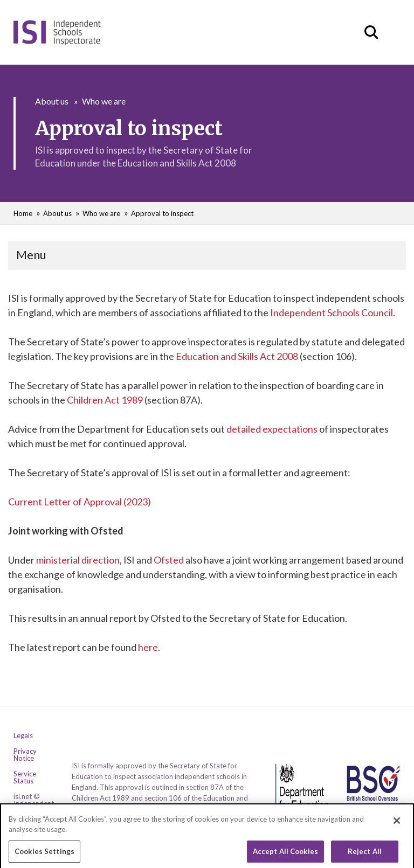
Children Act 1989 (105, 400)
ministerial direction (78, 560)
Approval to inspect (162, 213)
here (148, 647)
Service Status (25, 777)
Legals (23, 736)
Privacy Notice (25, 755)
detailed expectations (272, 429)
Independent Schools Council (332, 313)
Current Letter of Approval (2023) (80, 502)
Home (23, 213)
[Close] (397, 832)
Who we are (104, 101)
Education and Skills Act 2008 (237, 356)
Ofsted (169, 560)
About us (52, 101)
